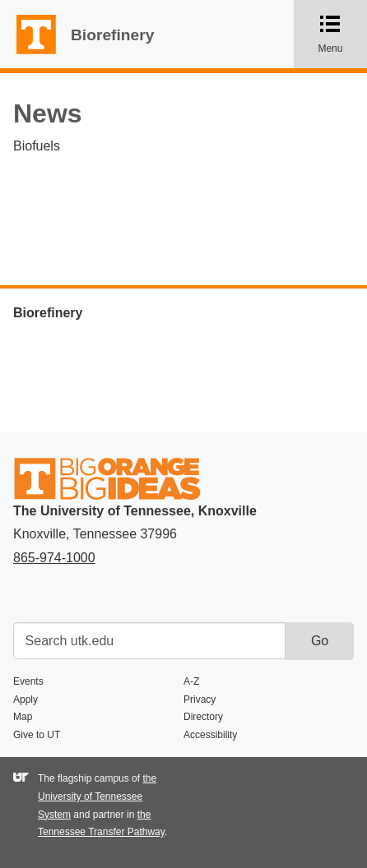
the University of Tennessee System (97, 796)
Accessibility (210, 735)
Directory (203, 717)
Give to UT (37, 735)
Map (23, 717)
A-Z (191, 681)
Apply (26, 699)
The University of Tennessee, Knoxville (29, 55)
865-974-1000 (54, 558)
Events (28, 681)
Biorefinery (112, 35)
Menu (341, 34)
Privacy (200, 699)
